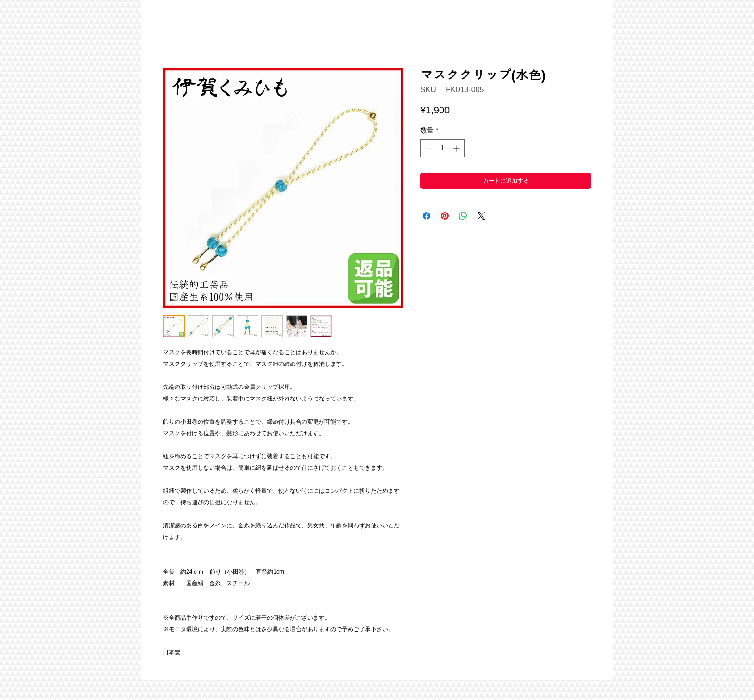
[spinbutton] (442, 148)
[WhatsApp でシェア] (463, 216)
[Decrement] (428, 148)
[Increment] (457, 148)
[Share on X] (481, 216)
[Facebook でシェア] (427, 216)
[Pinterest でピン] (445, 216)
